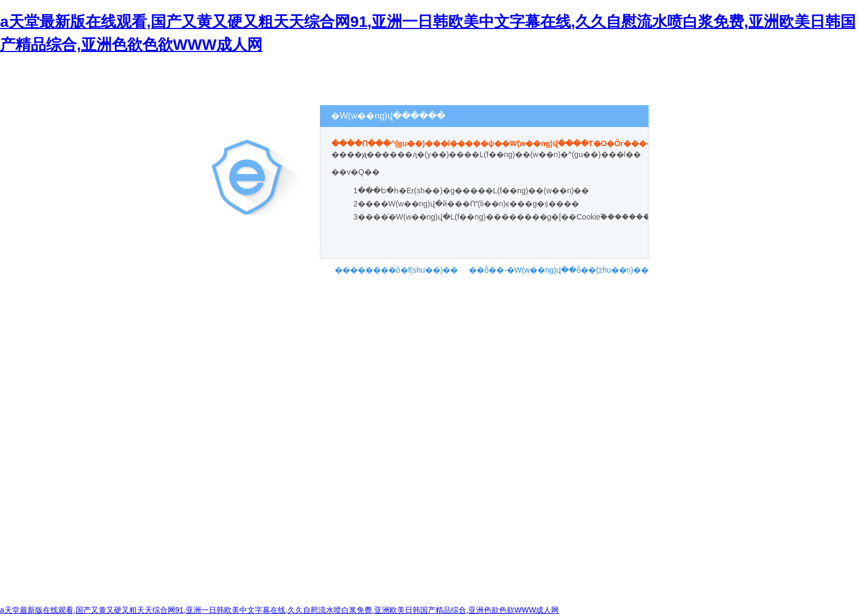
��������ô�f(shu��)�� (397, 270)
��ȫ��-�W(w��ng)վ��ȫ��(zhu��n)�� (559, 270)
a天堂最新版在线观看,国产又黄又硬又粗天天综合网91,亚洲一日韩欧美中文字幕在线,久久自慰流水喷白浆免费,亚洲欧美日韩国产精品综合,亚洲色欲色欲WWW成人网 (279, 610)
